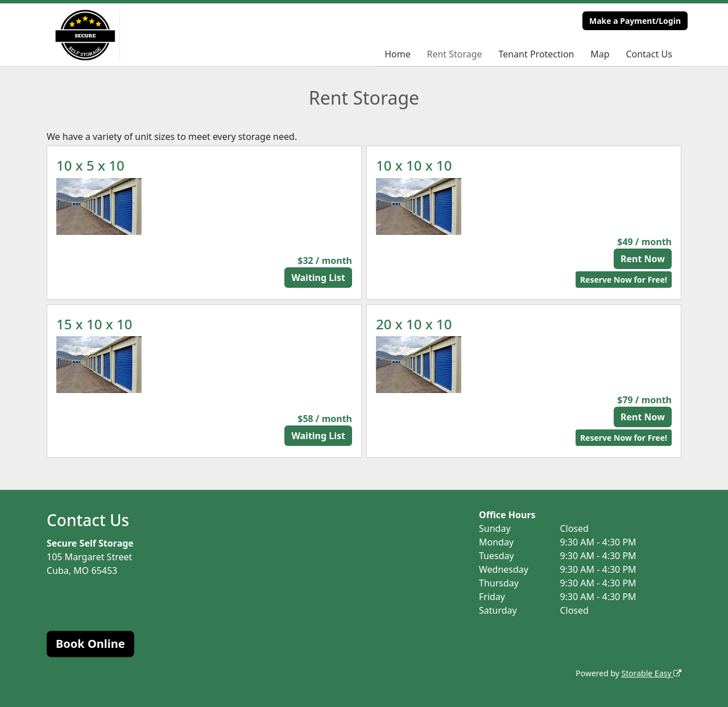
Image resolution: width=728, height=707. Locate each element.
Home (398, 54)
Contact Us (649, 54)
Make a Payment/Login (635, 21)
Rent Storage (454, 54)
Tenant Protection (536, 54)
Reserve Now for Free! (624, 280)
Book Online (90, 644)
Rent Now (643, 259)
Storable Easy (652, 673)
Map (600, 54)
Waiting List (318, 278)
